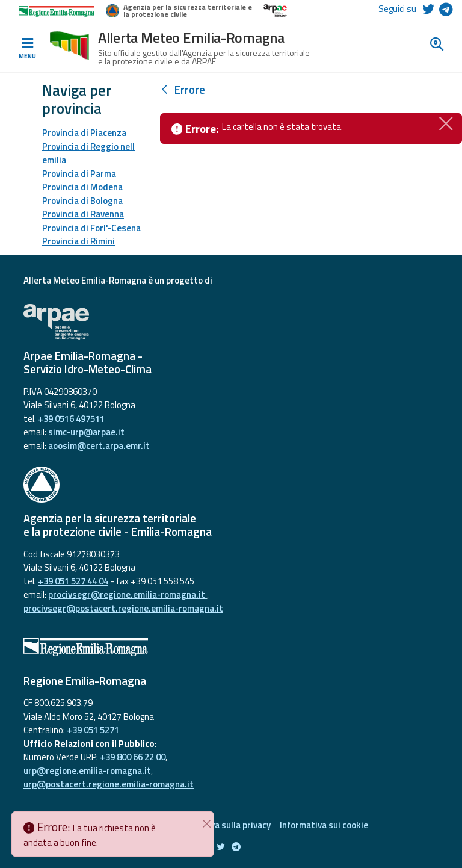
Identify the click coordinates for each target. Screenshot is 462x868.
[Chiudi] (446, 122)
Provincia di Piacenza (84, 133)
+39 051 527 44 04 (73, 581)
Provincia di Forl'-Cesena (91, 228)
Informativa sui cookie (324, 825)
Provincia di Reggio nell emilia (88, 153)
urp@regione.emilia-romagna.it (87, 771)
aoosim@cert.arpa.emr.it (99, 446)
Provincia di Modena (82, 187)
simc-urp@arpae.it (86, 432)
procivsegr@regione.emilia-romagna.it (128, 594)
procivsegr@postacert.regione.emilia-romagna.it (123, 608)
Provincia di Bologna (82, 201)
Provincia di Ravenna (83, 214)
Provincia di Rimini (79, 241)
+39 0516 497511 (71, 419)
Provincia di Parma (79, 174)
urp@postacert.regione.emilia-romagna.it (109, 784)
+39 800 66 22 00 (133, 757)
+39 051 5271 (93, 730)
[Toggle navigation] (27, 49)
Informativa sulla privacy (222, 825)
